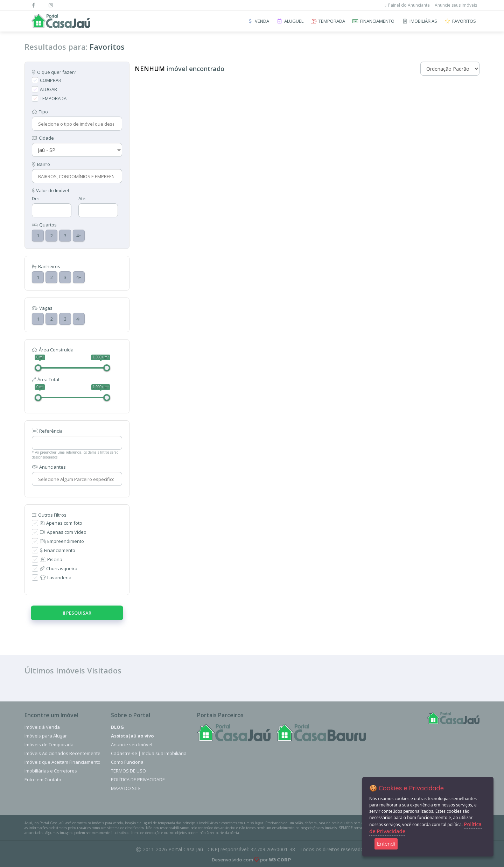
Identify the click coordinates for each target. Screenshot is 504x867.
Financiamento (58, 550)
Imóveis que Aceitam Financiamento (62, 762)
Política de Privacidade (138, 779)
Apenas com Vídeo (63, 532)
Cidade (43, 138)
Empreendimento (62, 541)
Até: (82, 198)
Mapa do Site (126, 788)
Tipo (40, 112)
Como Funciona (127, 762)
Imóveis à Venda (42, 727)
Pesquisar (77, 613)
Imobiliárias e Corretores (51, 771)
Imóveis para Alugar (46, 736)
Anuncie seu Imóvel (132, 744)
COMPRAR (51, 80)
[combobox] (76, 124)
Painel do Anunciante (407, 5)
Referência (47, 431)
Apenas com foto (61, 523)
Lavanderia (56, 578)
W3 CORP (280, 860)
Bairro (41, 164)
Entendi (386, 844)
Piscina (51, 559)
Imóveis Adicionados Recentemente (62, 753)
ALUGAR (48, 89)
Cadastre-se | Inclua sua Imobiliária (149, 753)
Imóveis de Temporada (49, 744)
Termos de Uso (128, 771)
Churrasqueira (59, 568)
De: (35, 198)
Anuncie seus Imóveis (456, 5)
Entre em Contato (43, 779)
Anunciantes (49, 467)
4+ (79, 236)
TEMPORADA (53, 98)
